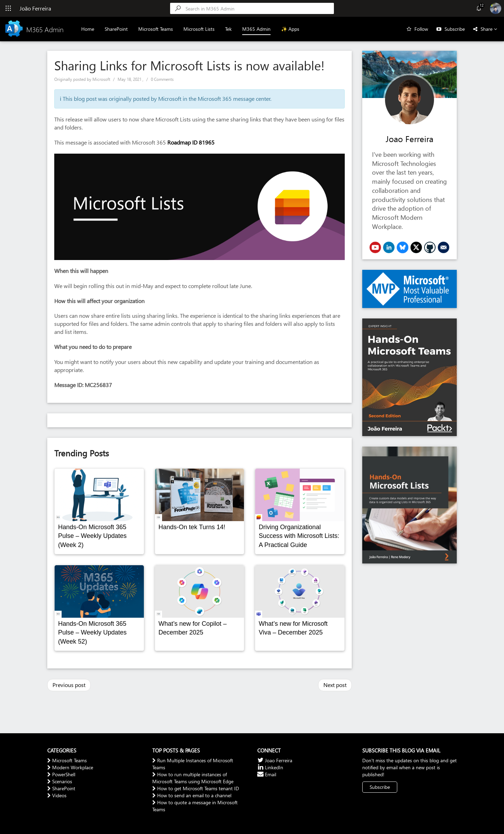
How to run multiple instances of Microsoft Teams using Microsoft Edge (193, 778)
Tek (228, 29)
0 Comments (162, 79)
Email (267, 774)
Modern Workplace (70, 767)
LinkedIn (270, 767)
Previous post (69, 685)
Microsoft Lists (199, 29)
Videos (57, 795)
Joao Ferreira (409, 139)
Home (88, 29)
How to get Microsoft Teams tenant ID (196, 788)
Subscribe (455, 29)
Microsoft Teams (156, 29)
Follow (421, 29)
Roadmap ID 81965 (192, 142)
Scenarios (60, 781)
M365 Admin (256, 29)
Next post (335, 685)
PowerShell (61, 774)
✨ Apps (290, 29)
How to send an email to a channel (192, 795)
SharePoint (116, 29)
